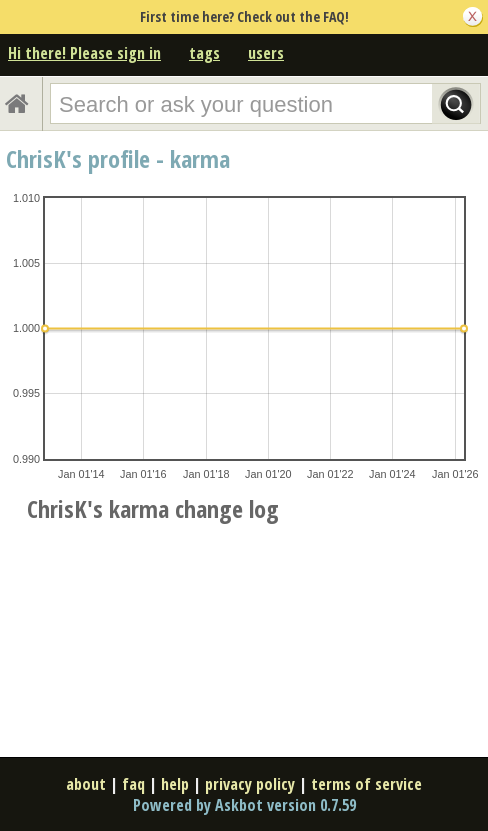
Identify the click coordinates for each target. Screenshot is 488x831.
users (266, 53)
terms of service (366, 784)
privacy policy (250, 784)
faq (133, 784)
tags (204, 53)
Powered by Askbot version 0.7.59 (244, 805)
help (175, 784)
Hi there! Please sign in (84, 53)
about (86, 784)
